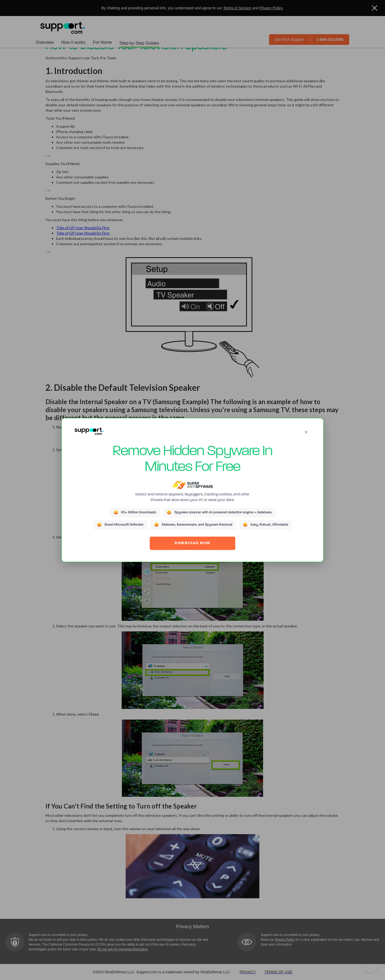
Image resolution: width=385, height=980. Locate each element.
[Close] (306, 432)
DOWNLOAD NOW (192, 543)
